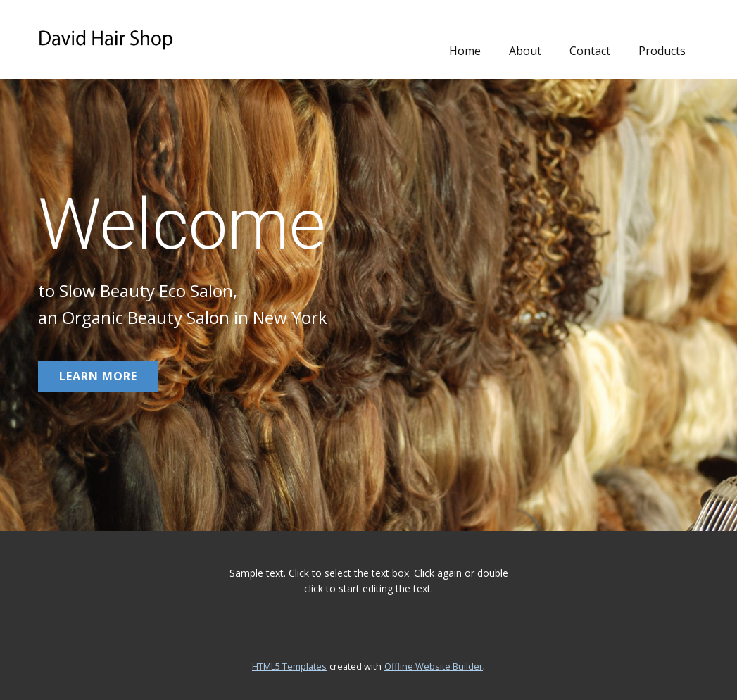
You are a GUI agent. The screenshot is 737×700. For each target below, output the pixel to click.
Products (662, 51)
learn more (98, 376)
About (525, 51)
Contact (590, 51)
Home (465, 51)
